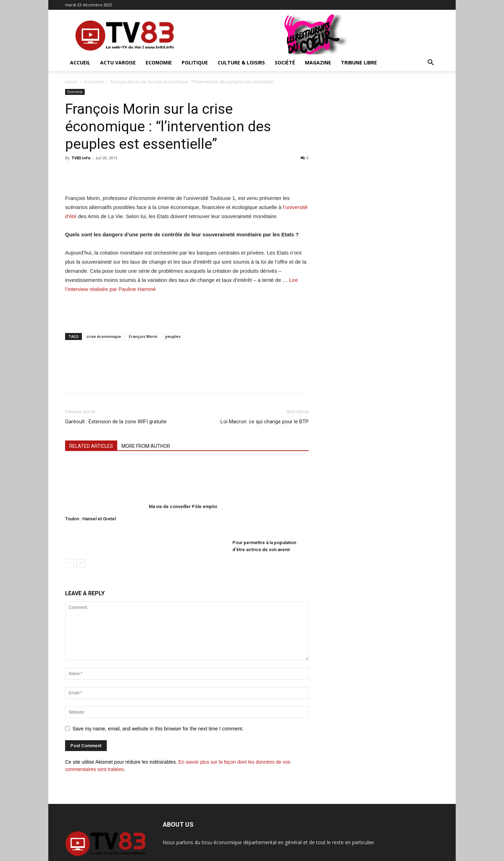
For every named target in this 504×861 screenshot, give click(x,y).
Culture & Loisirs (241, 63)
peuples (173, 336)
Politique (195, 63)
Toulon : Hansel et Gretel (90, 519)
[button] (430, 63)
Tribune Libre (359, 63)
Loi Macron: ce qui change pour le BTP (265, 422)
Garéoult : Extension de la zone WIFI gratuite (116, 422)
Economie (159, 63)
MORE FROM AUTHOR (146, 446)
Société (285, 63)
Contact (431, 855)
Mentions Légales (400, 855)
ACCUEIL (80, 63)
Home (71, 82)
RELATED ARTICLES (91, 446)
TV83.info (81, 158)
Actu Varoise (118, 63)
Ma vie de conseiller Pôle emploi (183, 496)
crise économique (104, 336)
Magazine (318, 63)
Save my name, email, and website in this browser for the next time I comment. (158, 705)
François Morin (143, 336)
